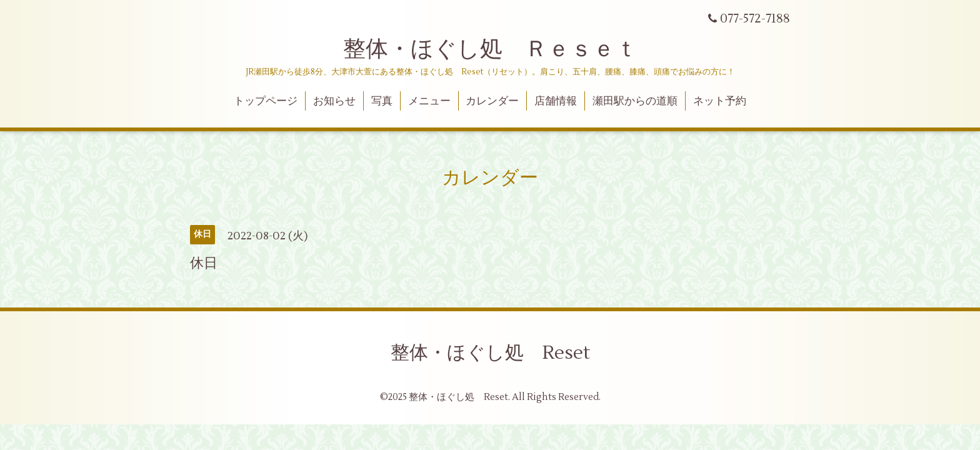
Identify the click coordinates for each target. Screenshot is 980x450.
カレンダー (492, 101)
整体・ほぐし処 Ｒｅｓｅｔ (490, 49)
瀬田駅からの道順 (635, 101)
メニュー (429, 101)
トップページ (266, 101)
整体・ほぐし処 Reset (490, 353)
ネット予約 (720, 101)
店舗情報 (556, 101)
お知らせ (334, 101)
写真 (382, 101)
